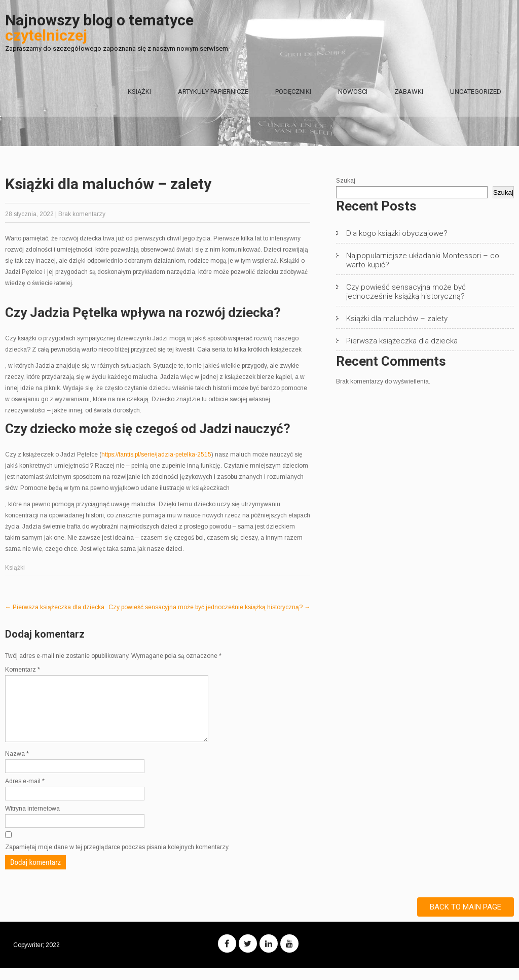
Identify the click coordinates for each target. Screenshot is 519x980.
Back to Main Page (466, 919)
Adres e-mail (25, 793)
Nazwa (17, 766)
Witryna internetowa (32, 821)
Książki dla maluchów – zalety (397, 319)
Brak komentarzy (82, 214)
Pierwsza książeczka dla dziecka (55, 607)
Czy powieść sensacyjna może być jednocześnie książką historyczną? (209, 607)
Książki (139, 92)
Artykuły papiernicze (213, 92)
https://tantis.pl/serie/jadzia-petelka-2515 (156, 454)
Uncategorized (476, 92)
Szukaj (346, 181)
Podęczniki (293, 92)
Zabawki (409, 92)
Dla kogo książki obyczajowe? (397, 233)
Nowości (353, 92)
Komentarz (23, 670)
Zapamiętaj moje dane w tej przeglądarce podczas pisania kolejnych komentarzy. (117, 859)
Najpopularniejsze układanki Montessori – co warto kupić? (423, 260)
